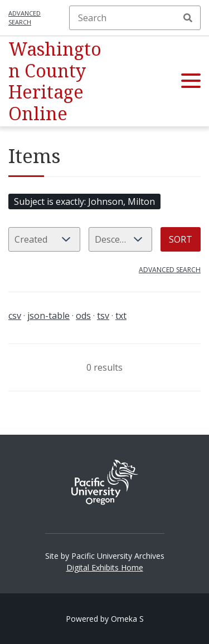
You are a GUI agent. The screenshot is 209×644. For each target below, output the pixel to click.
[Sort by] (44, 239)
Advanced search (25, 18)
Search (188, 18)
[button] (191, 81)
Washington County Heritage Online (55, 81)
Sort (181, 239)
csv (15, 316)
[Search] (135, 18)
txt (121, 316)
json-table (48, 316)
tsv (103, 316)
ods (83, 316)
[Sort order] (120, 239)
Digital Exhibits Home (105, 567)
